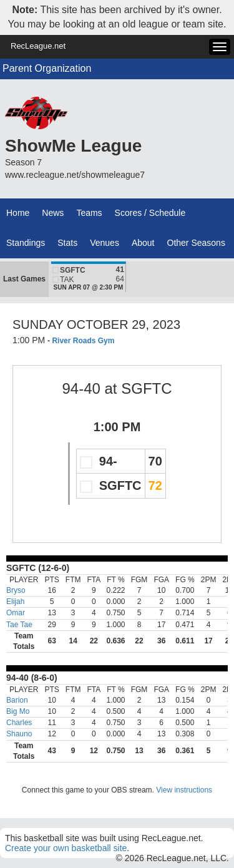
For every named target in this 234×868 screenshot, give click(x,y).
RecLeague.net (38, 46)
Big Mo (18, 711)
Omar (16, 613)
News (53, 213)
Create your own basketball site (66, 848)
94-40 (81, 388)
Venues (105, 243)
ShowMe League (73, 146)
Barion (17, 700)
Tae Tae (19, 625)
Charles (19, 723)
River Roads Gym (83, 341)
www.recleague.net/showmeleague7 (75, 175)
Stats (67, 243)
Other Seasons (196, 243)
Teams (89, 213)
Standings (26, 243)
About (143, 243)
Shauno (19, 734)
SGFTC (146, 388)
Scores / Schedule (150, 213)
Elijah (15, 602)
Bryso (16, 590)
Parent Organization (47, 68)
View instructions (184, 790)
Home (18, 213)
